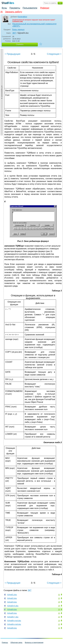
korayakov (23, 17)
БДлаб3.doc (12, 602)
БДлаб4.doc (12, 609)
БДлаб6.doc (12, 628)
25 (59, 606)
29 (59, 602)
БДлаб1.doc (12, 595)
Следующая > (54, 54)
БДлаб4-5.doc (13, 606)
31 (59, 595)
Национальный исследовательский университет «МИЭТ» (34, 25)
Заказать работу (14, 12)
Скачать (20, 44)
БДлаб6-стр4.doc (14, 621)
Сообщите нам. (18, 21)
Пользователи (30, 8)
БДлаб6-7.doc (13, 617)
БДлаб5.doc (12, 613)
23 (59, 621)
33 (59, 628)
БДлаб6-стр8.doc (14, 624)
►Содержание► (2, 92)
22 (59, 598)
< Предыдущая (13, 54)
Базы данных (18, 30)
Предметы (15, 8)
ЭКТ (14, 33)
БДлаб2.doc (12, 598)
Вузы (4, 8)
